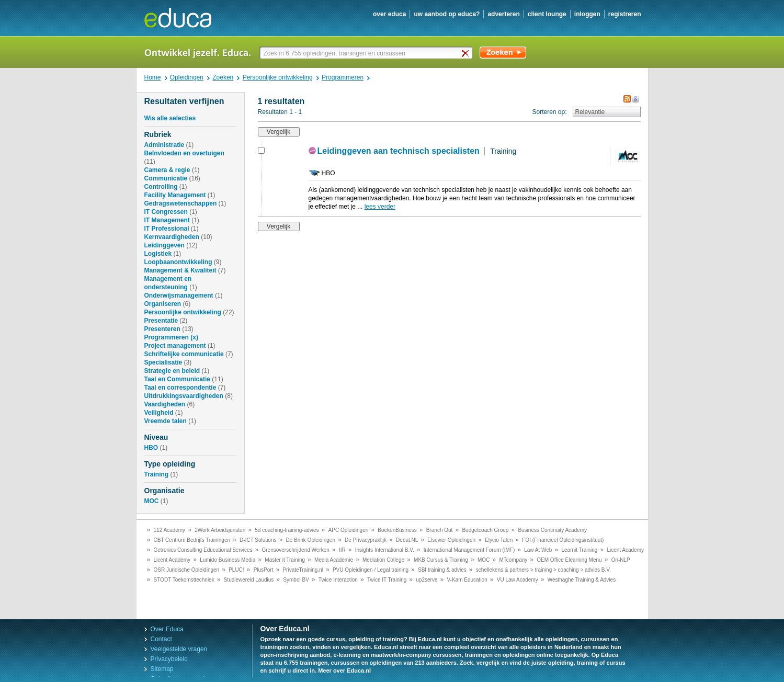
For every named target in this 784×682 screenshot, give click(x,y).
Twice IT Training (387, 580)
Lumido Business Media (228, 560)
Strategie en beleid (172, 371)
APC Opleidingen (349, 530)
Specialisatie (163, 362)
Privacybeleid (169, 659)
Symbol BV (296, 580)
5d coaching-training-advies (287, 530)
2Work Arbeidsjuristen (220, 530)
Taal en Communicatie (177, 379)
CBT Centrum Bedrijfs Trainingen (192, 540)
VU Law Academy (518, 580)
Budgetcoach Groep (485, 530)
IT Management (167, 220)
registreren (625, 14)
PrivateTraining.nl (303, 570)
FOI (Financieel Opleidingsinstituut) (563, 540)
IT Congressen (166, 212)
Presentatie (161, 321)
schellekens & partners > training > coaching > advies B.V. (543, 570)
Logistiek (158, 254)
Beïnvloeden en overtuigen (184, 153)
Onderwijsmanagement (179, 295)
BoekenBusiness (397, 530)
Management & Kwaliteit (180, 270)
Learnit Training (579, 550)
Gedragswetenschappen (181, 203)
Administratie (164, 145)
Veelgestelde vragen (179, 649)
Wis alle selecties (170, 118)
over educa (389, 14)
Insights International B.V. (385, 550)
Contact (161, 639)
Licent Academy (625, 550)
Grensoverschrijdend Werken (296, 550)
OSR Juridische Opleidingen (187, 570)
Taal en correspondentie (180, 388)
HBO (151, 448)
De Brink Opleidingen (311, 540)
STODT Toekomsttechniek (184, 580)
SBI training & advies (442, 570)
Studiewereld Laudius (249, 580)
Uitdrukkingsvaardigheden (184, 396)
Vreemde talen (166, 421)
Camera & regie (167, 170)
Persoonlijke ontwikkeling (183, 312)
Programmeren (167, 337)
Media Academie (334, 560)
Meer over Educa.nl (344, 670)
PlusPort (264, 570)
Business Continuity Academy (552, 530)
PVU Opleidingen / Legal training (371, 570)
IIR (342, 550)
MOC (152, 501)
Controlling (161, 187)
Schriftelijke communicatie (184, 354)
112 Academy (170, 530)
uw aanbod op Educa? (447, 14)
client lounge (547, 14)
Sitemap (162, 669)
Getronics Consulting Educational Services (203, 550)
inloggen (587, 14)
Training (157, 474)
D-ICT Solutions (258, 540)
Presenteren (162, 329)
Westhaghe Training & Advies (582, 580)
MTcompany (513, 560)
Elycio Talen (499, 540)
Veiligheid (159, 413)
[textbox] (367, 53)
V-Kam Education (467, 580)
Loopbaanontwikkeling (178, 262)
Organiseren (163, 304)
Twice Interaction (338, 580)
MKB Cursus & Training (441, 560)
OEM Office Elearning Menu (569, 560)
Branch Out (440, 530)
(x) (194, 337)
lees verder (380, 207)
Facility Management (175, 195)
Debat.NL (407, 540)
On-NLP (621, 560)
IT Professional (167, 229)
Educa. (185, 18)
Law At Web (538, 550)
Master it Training (285, 560)
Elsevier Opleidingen (451, 540)
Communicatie (166, 178)
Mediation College (383, 560)
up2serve (427, 580)
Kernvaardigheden (172, 237)
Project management (175, 346)
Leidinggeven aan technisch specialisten (399, 151)
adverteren (503, 14)
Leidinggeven (164, 245)
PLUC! (236, 570)
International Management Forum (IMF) (469, 550)
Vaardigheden (165, 404)
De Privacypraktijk (366, 540)
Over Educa (167, 629)
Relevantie (590, 112)
